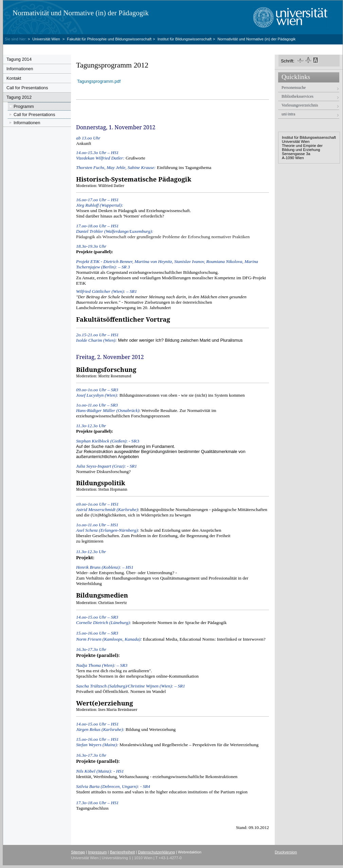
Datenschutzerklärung (156, 852)
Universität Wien (47, 39)
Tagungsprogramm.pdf (99, 81)
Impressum (97, 852)
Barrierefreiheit (122, 852)
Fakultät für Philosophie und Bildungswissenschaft (109, 39)
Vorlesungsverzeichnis (300, 105)
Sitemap (78, 852)
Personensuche (294, 88)
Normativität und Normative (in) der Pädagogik (81, 13)
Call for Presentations (27, 88)
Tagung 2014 (19, 59)
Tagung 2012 (19, 97)
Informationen (20, 69)
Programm (24, 106)
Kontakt (14, 78)
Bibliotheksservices (297, 96)
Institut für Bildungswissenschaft (185, 39)
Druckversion (286, 852)
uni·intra (288, 114)
